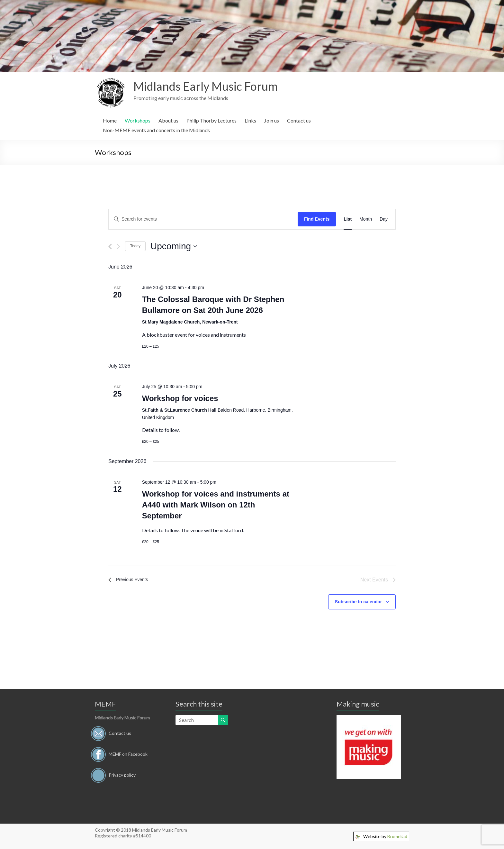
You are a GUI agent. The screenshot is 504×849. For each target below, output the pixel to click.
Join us (272, 120)
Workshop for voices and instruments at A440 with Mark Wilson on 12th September (216, 505)
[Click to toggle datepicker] (174, 246)
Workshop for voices (180, 398)
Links (250, 120)
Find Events (317, 219)
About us (168, 120)
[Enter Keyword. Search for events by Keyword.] (203, 219)
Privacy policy (122, 775)
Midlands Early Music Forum (206, 86)
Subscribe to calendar (358, 602)
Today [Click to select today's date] (135, 246)
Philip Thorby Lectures (212, 120)
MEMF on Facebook (128, 754)
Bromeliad (397, 836)
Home (110, 120)
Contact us (299, 120)
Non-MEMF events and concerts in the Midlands (156, 130)
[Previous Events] (110, 246)
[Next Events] (118, 246)
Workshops (138, 120)
